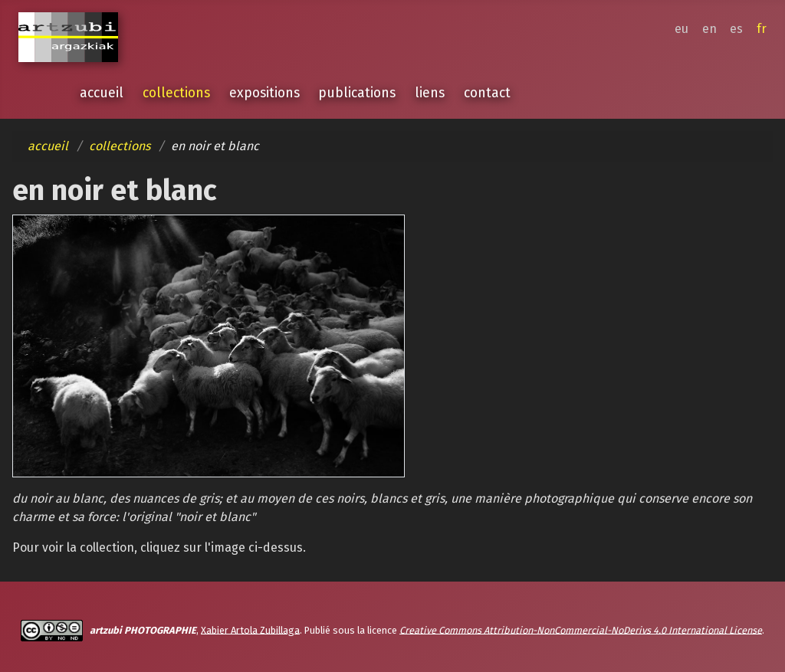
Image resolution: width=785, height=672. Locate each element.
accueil (102, 93)
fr (762, 29)
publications (357, 93)
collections (176, 93)
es (736, 29)
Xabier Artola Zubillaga (250, 629)
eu (682, 29)
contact (487, 93)
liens (430, 93)
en (709, 29)
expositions (264, 93)
